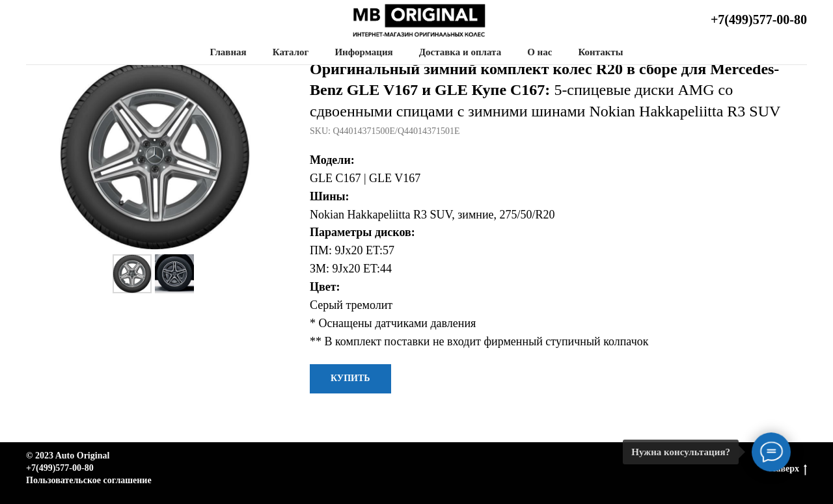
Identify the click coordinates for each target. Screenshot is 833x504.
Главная (228, 52)
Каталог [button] (291, 52)
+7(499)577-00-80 (759, 20)
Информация (363, 52)
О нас (539, 52)
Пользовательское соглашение (89, 480)
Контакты (600, 52)
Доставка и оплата (460, 52)
